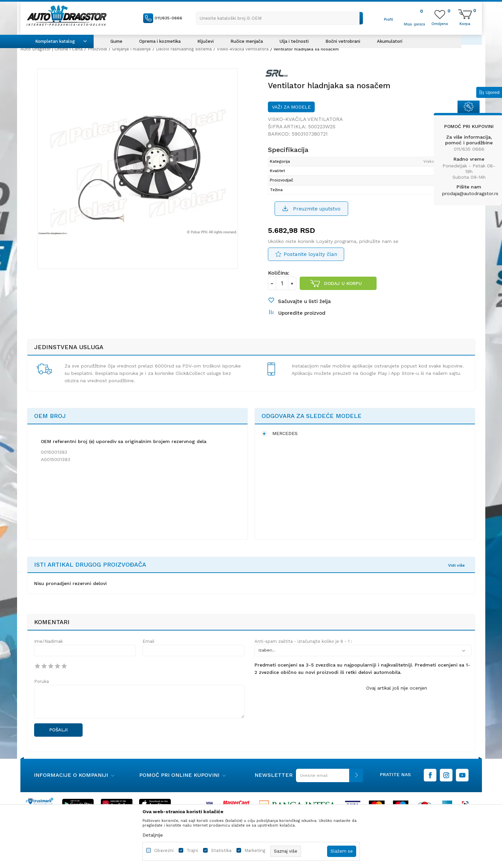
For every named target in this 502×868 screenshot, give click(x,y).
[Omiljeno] (440, 23)
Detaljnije (153, 835)
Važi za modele (291, 107)
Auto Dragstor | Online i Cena (52, 49)
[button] (280, 18)
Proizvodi (97, 49)
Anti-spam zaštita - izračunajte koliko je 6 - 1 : (303, 641)
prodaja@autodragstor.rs (470, 193)
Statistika (221, 850)
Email (148, 641)
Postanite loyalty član (310, 254)
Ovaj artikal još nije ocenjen (397, 688)
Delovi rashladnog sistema (184, 49)
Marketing (255, 850)
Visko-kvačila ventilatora (243, 49)
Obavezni (164, 850)
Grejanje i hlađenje (131, 49)
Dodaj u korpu (343, 283)
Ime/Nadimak (48, 641)
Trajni (192, 850)
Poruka (41, 681)
